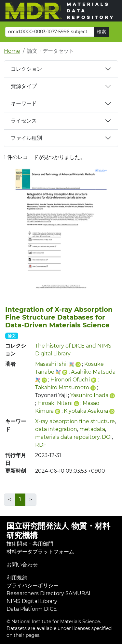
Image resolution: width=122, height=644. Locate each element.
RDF (41, 445)
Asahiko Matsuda (93, 372)
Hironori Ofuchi (70, 380)
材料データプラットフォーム (40, 552)
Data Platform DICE (32, 609)
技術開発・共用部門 (30, 544)
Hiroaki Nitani (55, 403)
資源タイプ (24, 86)
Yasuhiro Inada (89, 395)
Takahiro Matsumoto (62, 387)
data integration (56, 429)
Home (12, 51)
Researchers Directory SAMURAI (48, 593)
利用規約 (17, 578)
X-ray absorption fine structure (75, 421)
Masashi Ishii (51, 364)
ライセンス (24, 121)
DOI (107, 437)
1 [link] (20, 500)
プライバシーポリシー (33, 586)
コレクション (26, 69)
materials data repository (67, 437)
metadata (92, 429)
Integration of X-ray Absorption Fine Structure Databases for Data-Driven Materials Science (59, 317)
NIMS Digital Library (32, 601)
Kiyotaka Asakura (86, 411)
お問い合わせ (22, 565)
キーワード (24, 103)
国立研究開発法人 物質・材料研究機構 (58, 531)
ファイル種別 (26, 138)
